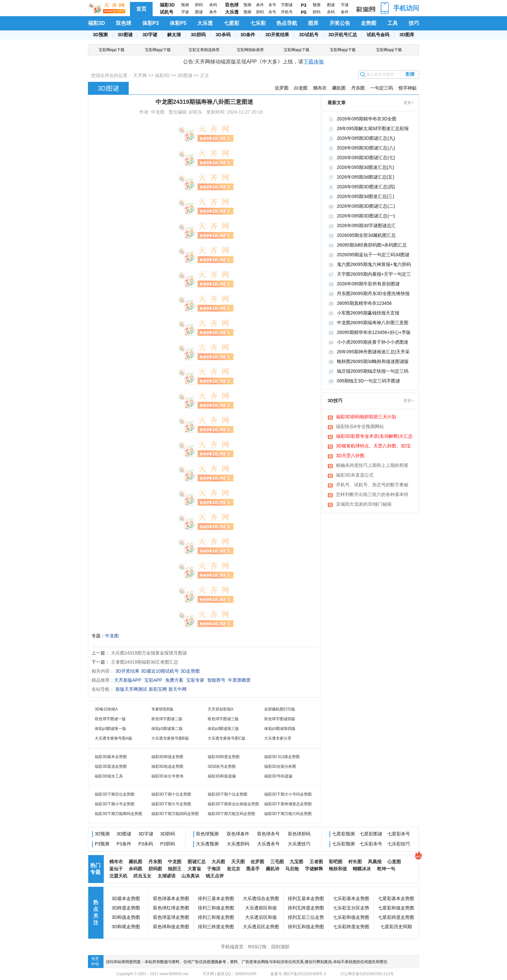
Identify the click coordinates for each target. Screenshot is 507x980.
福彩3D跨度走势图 (224, 757)
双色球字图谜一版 (110, 719)
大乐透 (232, 12)
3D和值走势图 (126, 917)
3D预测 (100, 35)
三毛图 (277, 862)
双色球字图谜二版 (167, 719)
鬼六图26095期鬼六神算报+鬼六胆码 (374, 264)
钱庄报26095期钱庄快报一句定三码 (373, 371)
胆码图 (155, 869)
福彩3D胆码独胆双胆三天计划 (366, 417)
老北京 (233, 869)
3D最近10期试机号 (160, 671)
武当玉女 (142, 876)
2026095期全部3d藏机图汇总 (366, 235)
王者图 (316, 862)
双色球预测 (207, 834)
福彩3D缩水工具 (109, 776)
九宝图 (297, 862)
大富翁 (194, 869)
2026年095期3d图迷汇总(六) (366, 167)
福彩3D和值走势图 (167, 757)
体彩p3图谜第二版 (167, 729)
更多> (409, 103)
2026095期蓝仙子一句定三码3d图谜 (373, 255)
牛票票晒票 (239, 680)
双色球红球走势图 (171, 908)
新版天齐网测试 (131, 689)
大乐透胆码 (238, 844)
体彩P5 (178, 23)
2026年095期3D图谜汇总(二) (366, 206)
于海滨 (214, 869)
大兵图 (218, 862)
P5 (304, 12)
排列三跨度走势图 (216, 927)
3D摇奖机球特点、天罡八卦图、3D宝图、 (373, 446)
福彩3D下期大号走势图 (171, 804)
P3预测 (102, 844)
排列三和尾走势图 (216, 917)
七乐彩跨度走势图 (351, 927)
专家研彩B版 (162, 709)
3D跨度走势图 (126, 908)
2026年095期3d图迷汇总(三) (366, 196)
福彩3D (167, 5)
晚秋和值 (338, 869)
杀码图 (135, 869)
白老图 (301, 88)
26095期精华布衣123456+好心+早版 (374, 332)
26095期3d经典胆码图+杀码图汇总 (372, 245)
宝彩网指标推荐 (250, 50)
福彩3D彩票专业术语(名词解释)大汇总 (374, 436)
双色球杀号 (268, 834)
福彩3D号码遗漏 (278, 776)
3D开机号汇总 (343, 35)
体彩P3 (151, 23)
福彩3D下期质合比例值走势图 (233, 804)
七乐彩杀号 (371, 844)
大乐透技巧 (299, 844)
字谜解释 (314, 869)
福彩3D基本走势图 (111, 757)
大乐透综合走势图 (261, 898)
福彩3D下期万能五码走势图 (231, 814)
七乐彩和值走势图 (351, 917)
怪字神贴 (407, 88)
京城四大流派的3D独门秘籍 (364, 504)
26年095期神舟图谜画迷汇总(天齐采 (373, 352)
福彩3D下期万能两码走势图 (119, 814)
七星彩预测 (343, 834)
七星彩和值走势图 (396, 908)
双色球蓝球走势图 (171, 917)
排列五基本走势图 (306, 898)
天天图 (238, 862)
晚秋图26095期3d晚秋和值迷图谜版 (373, 361)
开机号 (287, 12)
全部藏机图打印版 (280, 709)
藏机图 (339, 88)
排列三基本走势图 (216, 898)
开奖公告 (340, 23)
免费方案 (174, 680)
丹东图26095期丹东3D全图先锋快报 (373, 293)
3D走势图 (190, 671)
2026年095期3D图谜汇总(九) (366, 138)
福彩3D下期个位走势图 (227, 794)
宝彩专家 (195, 680)
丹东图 (358, 88)
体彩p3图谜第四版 (280, 729)
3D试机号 (309, 35)
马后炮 (292, 869)
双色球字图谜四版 (280, 719)
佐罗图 (282, 88)
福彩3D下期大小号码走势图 (288, 794)
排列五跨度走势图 (306, 908)
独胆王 (175, 869)
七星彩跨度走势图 (396, 917)
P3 (304, 5)
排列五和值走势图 (306, 927)
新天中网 (178, 689)
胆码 (199, 5)
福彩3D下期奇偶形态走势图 (288, 804)
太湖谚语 (167, 876)
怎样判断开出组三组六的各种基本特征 (372, 495)
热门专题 (95, 869)
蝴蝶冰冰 (362, 869)
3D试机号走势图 (222, 766)
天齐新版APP (128, 680)
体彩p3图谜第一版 (110, 729)
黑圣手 (253, 869)
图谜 (199, 12)
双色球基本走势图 (171, 898)
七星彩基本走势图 (396, 898)
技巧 (414, 23)
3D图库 (407, 35)
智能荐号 (216, 680)
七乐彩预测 (343, 844)
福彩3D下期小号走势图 (115, 804)
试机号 (167, 12)
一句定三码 (382, 88)
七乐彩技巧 (399, 844)
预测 (185, 5)
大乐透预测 (207, 844)
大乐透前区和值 (261, 908)
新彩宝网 (158, 689)
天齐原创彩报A (221, 709)
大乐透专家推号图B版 (170, 738)
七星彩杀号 (399, 834)
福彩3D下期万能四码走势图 (175, 814)
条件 (213, 12)
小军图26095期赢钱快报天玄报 (368, 313)
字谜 (185, 12)
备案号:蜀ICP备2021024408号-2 (298, 974)
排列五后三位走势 (306, 917)
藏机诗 (273, 869)
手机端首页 (232, 947)
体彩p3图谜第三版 (223, 729)
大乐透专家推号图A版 (113, 738)
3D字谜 (150, 35)
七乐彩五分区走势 (351, 908)
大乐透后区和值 (261, 917)
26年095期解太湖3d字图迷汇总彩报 (373, 128)
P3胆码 (168, 844)
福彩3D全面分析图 (280, 766)
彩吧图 (336, 862)
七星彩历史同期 (396, 927)
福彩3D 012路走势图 (282, 757)
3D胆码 (198, 35)
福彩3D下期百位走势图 (115, 794)
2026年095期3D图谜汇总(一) (366, 216)
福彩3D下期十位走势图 (171, 794)
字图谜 (287, 5)
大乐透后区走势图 (261, 927)
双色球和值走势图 (171, 927)
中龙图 (112, 636)
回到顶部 (280, 947)
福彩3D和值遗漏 (222, 776)
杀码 (213, 5)
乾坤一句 (386, 869)
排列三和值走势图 (216, 908)
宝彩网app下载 (112, 50)
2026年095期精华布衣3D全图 (367, 119)
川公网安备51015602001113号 (367, 974)
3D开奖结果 (277, 35)
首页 (141, 9)
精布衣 (320, 88)
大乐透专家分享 (278, 738)
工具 (393, 23)
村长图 (355, 862)
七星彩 (232, 23)
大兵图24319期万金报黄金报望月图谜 (149, 653)
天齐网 (140, 75)
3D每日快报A (106, 709)
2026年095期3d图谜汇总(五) (366, 177)
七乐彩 (258, 23)
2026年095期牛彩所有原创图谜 (368, 284)
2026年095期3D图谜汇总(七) (366, 158)
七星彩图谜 (371, 834)
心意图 (394, 862)
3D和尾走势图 (126, 927)
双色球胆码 (299, 834)
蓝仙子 (116, 869)
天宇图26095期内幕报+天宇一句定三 (374, 274)
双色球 (232, 5)
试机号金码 (378, 35)
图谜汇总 (197, 862)
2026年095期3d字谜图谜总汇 (366, 226)
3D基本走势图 (126, 898)
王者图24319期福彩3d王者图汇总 (145, 662)
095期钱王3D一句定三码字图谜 (368, 381)
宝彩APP (153, 680)
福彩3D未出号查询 (167, 776)
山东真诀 (190, 876)
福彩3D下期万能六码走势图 (288, 814)
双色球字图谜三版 (223, 719)
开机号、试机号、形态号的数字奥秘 (372, 485)
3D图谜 (125, 35)
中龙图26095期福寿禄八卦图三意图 (373, 323)
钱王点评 (215, 876)
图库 (313, 23)
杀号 (272, 5)
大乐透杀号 (268, 844)
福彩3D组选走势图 (167, 766)
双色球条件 (238, 834)
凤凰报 (375, 862)
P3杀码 (146, 844)
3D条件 (248, 35)
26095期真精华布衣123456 (364, 303)
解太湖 (174, 35)
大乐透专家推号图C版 (227, 738)
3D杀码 (223, 35)
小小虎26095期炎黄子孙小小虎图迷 (373, 342)
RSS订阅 (258, 947)
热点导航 (287, 23)
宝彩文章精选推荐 (204, 50)
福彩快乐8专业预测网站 (360, 426)
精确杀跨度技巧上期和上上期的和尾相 (372, 466)
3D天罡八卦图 (350, 456)
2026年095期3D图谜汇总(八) (366, 148)
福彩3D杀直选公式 (355, 475)
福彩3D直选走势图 (111, 766)
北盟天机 (118, 876)
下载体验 (314, 62)
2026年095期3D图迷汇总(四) (366, 187)
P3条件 (124, 844)
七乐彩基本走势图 (351, 898)
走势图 (369, 23)
